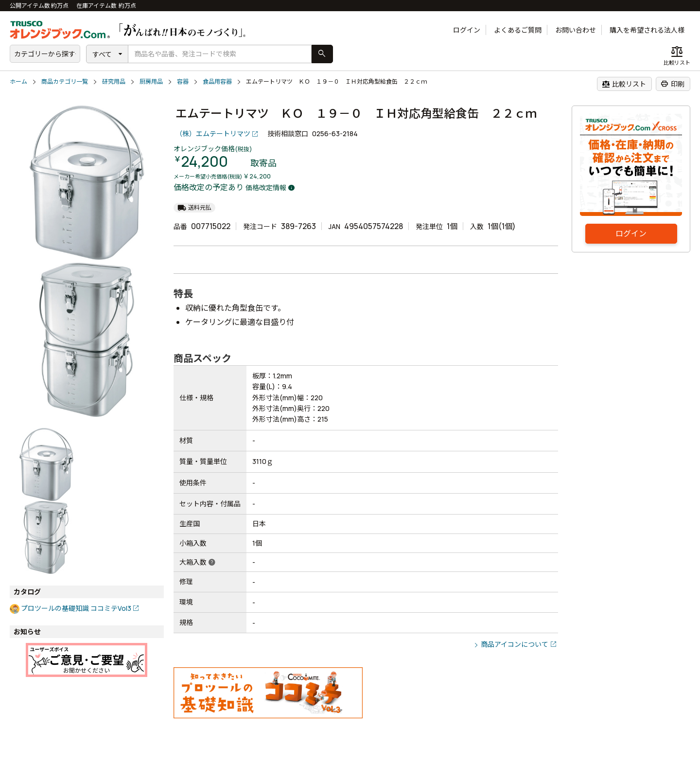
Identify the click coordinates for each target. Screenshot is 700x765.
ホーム (18, 81)
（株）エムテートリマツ (213, 133)
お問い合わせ (576, 30)
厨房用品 (151, 81)
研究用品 (114, 81)
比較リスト (624, 84)
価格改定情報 (266, 187)
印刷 (673, 84)
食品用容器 (217, 81)
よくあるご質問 (518, 30)
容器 (183, 81)
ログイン (467, 30)
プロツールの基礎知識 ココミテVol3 (76, 608)
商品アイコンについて (515, 644)
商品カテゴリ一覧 (65, 81)
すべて (102, 54)
